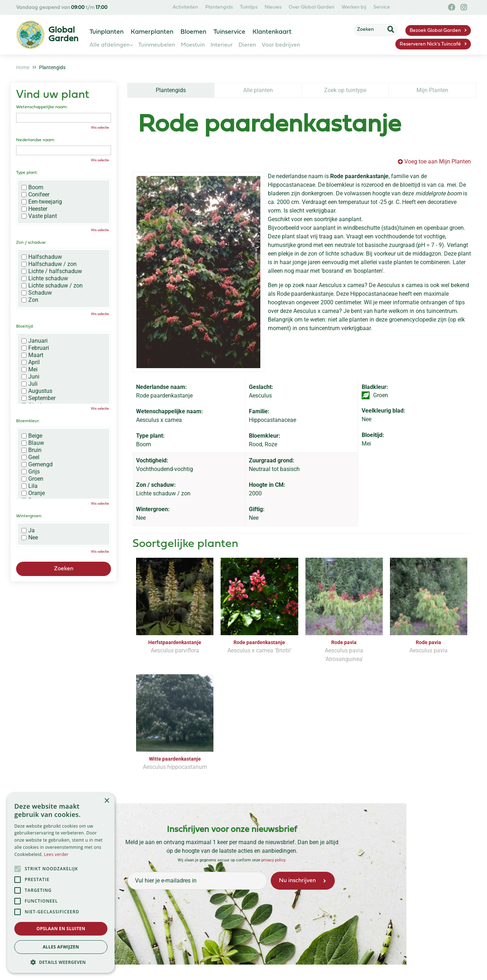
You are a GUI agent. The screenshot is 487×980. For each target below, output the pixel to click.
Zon (30, 300)
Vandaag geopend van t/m (62, 8)
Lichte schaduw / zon (52, 286)
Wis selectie (100, 127)
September (38, 398)
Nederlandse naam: (36, 140)
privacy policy (273, 851)
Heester (34, 209)
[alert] (61, 883)
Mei (30, 370)
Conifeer (35, 195)
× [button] (107, 801)
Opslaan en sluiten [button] (61, 929)
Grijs (31, 472)
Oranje (33, 493)
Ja (28, 531)
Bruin (32, 450)
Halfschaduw (42, 257)
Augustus (37, 391)
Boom (32, 187)
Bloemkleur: (28, 421)
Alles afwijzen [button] (61, 947)
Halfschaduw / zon (49, 264)
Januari (35, 341)
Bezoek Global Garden (435, 31)
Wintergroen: (29, 516)
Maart (32, 355)
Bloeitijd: (25, 327)
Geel (30, 457)
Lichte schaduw (45, 279)
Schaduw (37, 293)
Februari (35, 348)
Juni (30, 377)
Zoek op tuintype (345, 90)
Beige (32, 436)
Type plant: (27, 173)
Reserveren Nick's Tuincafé (430, 44)
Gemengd (37, 465)
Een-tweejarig (42, 202)
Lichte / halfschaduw (52, 271)
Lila (30, 486)
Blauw (33, 443)
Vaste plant (39, 216)
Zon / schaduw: (31, 243)
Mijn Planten (432, 90)
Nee (30, 538)
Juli (30, 384)
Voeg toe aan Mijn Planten (438, 161)
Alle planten (258, 90)
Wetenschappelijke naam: (42, 107)
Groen (32, 479)
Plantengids (171, 90)
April (31, 362)
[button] (61, 962)
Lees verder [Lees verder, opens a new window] (56, 854)
